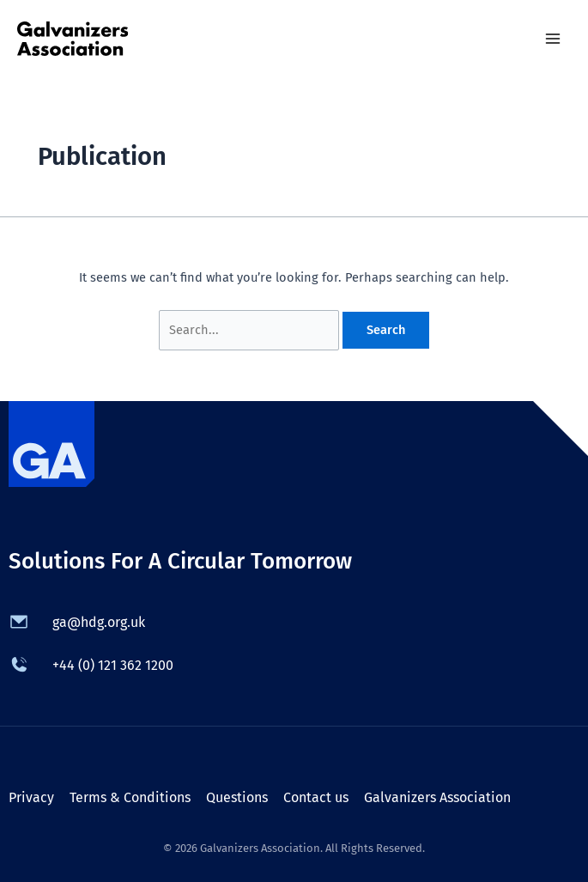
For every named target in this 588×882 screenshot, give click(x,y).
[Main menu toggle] (553, 39)
